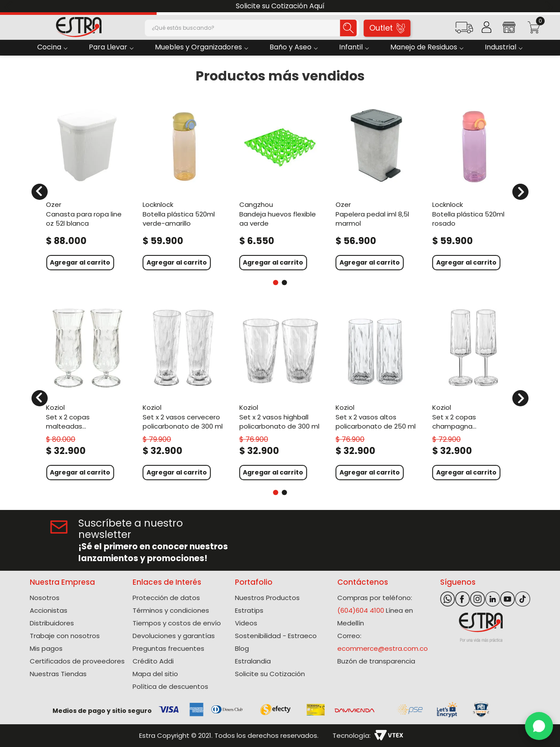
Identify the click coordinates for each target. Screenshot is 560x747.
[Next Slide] (550, 6)
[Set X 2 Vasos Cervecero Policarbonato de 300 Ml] (184, 393)
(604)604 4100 (361, 610)
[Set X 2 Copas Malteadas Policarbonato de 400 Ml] (87, 393)
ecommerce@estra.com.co (383, 648)
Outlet (387, 28)
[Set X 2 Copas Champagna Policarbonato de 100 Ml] (473, 393)
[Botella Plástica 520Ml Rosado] (473, 187)
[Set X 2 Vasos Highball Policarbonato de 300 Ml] (280, 393)
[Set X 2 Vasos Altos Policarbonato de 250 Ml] (376, 393)
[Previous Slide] (10, 6)
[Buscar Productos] (340, 28)
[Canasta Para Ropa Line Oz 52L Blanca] (87, 187)
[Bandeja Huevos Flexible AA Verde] (280, 187)
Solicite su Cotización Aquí (280, 6)
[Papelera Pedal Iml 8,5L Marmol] (376, 187)
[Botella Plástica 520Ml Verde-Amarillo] (184, 187)
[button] (464, 30)
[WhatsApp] (539, 726)
